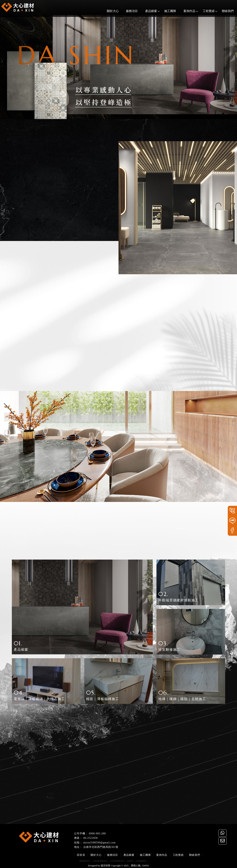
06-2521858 (91, 838)
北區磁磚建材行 (117, 860)
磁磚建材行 (85, 860)
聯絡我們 (224, 11)
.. (130, 865)
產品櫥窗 (147, 11)
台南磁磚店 (141, 860)
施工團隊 (166, 11)
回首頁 (82, 854)
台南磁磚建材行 (100, 860)
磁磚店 (130, 860)
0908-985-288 (97, 833)
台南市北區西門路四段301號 (101, 847)
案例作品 (186, 11)
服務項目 (128, 11)
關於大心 (109, 11)
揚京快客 (106, 865)
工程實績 (205, 11)
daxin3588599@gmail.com (99, 842)
